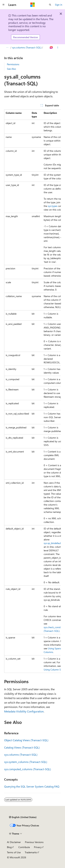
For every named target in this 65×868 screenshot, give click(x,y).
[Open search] (50, 5)
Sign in (59, 5)
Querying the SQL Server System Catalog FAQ (32, 786)
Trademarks (31, 852)
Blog (9, 847)
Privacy (38, 847)
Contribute (24, 847)
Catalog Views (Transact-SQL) (22, 747)
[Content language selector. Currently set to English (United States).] (23, 817)
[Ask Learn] (51, 48)
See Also (11, 69)
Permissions (13, 64)
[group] (32, 391)
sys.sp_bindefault (53, 543)
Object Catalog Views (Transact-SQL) (26, 740)
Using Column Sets (54, 670)
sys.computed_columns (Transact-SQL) (28, 769)
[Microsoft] (33, 5)
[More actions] (58, 48)
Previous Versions (34, 842)
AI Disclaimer (14, 842)
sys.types (53, 206)
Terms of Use (14, 852)
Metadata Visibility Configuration (24, 711)
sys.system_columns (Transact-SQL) (26, 762)
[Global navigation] (3, 5)
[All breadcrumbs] (7, 48)
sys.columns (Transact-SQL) (27, 47)
